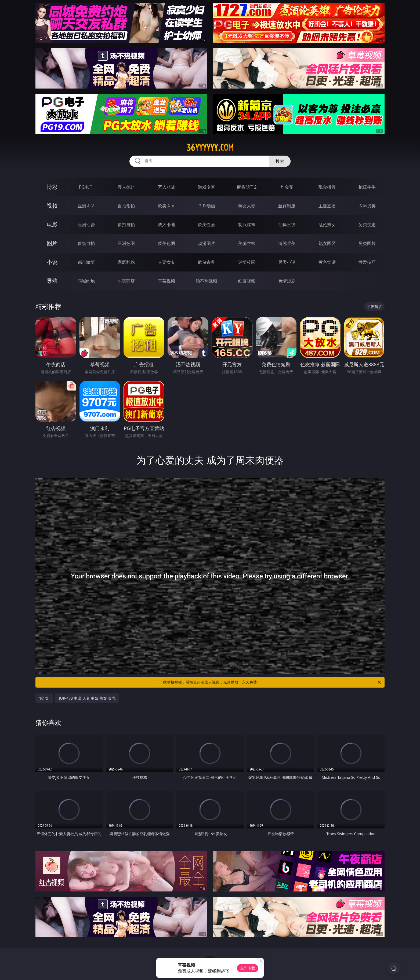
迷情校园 (247, 262)
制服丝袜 (247, 225)
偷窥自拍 (86, 243)
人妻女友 (166, 262)
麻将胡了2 (247, 187)
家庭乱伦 (126, 262)
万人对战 (166, 187)
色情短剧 (287, 281)
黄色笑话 (327, 262)
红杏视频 (247, 281)
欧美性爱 (207, 225)
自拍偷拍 (126, 206)
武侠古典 (207, 262)
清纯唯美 (287, 243)
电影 (52, 224)
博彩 (52, 187)
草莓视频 (166, 281)
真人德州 (126, 187)
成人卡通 (166, 225)
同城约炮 (86, 281)
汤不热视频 (207, 281)
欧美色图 (166, 243)
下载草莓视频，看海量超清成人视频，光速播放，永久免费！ (271, 682)
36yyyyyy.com (210, 148)
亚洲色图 (126, 243)
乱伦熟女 (327, 225)
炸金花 (287, 187)
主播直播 (327, 206)
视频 (52, 206)
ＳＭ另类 (367, 206)
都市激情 (86, 262)
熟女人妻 (247, 206)
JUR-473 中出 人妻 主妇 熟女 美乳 (87, 698)
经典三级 (287, 225)
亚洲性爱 (86, 225)
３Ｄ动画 (207, 206)
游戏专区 (207, 187)
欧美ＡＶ (166, 206)
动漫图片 (207, 243)
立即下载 (248, 968)
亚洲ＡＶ (86, 206)
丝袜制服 (287, 206)
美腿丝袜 (247, 243)
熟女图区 (327, 243)
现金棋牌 (327, 187)
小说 (52, 262)
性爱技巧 (367, 262)
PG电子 (86, 187)
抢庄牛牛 (367, 187)
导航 (52, 281)
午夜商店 (126, 281)
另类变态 (367, 225)
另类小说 (287, 262)
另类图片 (367, 243)
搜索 (280, 161)
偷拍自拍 (126, 225)
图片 (52, 243)
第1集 (44, 698)
